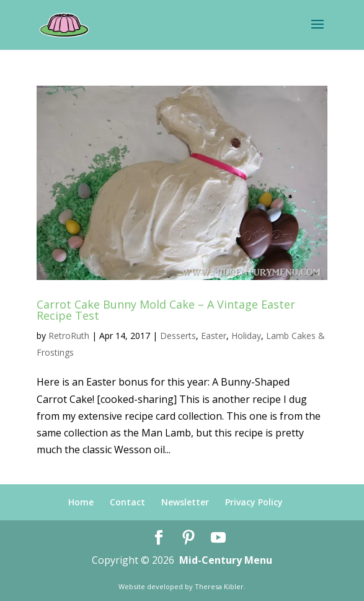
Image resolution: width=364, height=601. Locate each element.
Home (81, 502)
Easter (214, 336)
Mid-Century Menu (226, 560)
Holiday (246, 336)
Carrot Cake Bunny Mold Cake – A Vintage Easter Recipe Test (166, 310)
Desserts (178, 336)
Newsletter (185, 502)
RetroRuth (69, 336)
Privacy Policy (254, 502)
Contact (127, 502)
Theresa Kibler (219, 586)
